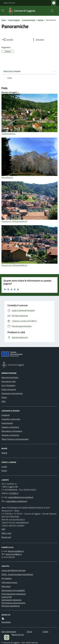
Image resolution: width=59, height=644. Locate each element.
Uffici (4, 401)
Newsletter (6, 622)
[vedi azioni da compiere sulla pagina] (38, 40)
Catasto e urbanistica (10, 427)
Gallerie (41, 20)
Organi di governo (9, 389)
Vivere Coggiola (14, 20)
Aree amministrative (10, 377)
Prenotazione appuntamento (13, 603)
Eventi (4, 470)
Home (4, 20)
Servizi (29, 632)
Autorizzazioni (7, 423)
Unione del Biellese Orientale (14, 570)
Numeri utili (6, 537)
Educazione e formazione (12, 431)
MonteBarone (7, 177)
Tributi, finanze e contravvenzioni (15, 439)
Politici (4, 397)
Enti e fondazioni (8, 385)
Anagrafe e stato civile (11, 419)
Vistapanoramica (8, 134)
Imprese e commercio (10, 435)
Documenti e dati (9, 381)
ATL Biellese (7, 578)
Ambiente (6, 415)
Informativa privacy (9, 582)
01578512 (14, 493)
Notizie (4, 453)
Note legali (6, 586)
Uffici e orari (6, 533)
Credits (45, 632)
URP (3, 529)
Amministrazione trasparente (14, 594)
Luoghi (4, 466)
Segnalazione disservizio (11, 600)
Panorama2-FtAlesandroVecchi (14, 265)
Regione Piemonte (9, 3)
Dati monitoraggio (9, 632)
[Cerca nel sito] (51, 11)
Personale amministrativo (12, 393)
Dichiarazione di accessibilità (13, 590)
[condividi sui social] (7, 40)
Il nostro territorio (29, 20)
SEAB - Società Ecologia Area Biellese (17, 574)
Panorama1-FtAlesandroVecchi (14, 221)
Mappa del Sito (18, 635)
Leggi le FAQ (7, 597)
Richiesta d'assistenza (11, 606)
